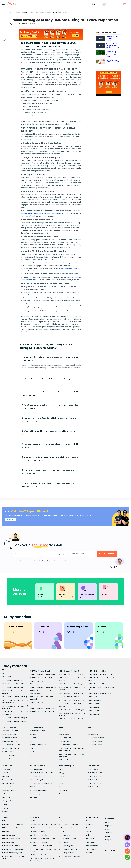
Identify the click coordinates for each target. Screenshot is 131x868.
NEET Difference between (68, 839)
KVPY (32, 752)
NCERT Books (92, 697)
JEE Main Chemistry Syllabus (12, 853)
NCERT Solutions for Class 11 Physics (43, 678)
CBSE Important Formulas (68, 760)
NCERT (4, 673)
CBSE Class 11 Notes (94, 776)
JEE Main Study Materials (39, 780)
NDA (32, 748)
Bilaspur (108, 840)
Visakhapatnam (92, 846)
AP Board (5, 773)
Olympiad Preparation (38, 745)
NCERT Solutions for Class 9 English (72, 710)
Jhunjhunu (109, 854)
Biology (62, 773)
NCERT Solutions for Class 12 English (14, 718)
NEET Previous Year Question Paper (72, 856)
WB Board (5, 812)
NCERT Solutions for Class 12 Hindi (14, 721)
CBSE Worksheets (65, 741)
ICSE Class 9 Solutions (95, 741)
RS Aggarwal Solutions (10, 741)
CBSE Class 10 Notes (95, 780)
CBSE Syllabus (64, 734)
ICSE (89, 731)
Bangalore (90, 828)
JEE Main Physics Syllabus (11, 846)
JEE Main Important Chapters (12, 828)
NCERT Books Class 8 (95, 714)
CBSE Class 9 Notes (94, 783)
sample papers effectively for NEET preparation (41, 213)
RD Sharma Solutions (9, 738)
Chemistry (63, 776)
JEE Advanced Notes (38, 832)
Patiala (89, 832)
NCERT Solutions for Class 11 (40, 671)
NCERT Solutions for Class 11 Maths (43, 674)
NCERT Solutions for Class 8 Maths (100, 674)
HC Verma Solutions (9, 734)
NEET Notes (63, 832)
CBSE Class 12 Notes (95, 773)
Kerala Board (6, 787)
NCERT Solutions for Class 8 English (100, 684)
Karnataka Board (8, 783)
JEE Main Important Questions (13, 824)
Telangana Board (8, 801)
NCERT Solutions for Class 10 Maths (72, 674)
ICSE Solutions (93, 734)
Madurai (89, 853)
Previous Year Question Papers (42, 773)
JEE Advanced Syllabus (38, 842)
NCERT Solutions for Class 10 (69, 671)
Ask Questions (35, 797)
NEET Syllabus (64, 842)
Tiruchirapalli (91, 849)
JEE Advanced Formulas (39, 835)
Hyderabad (90, 839)
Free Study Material (37, 769)
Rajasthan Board (8, 797)
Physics (62, 769)
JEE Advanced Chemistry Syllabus (43, 855)
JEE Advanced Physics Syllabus (41, 846)
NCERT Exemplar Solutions (11, 745)
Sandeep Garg (7, 759)
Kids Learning (35, 794)
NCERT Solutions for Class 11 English (43, 708)
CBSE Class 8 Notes (94, 787)
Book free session (107, 554)
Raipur (108, 836)
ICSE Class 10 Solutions (96, 738)
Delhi (88, 835)
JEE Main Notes (7, 832)
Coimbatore (110, 819)
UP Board (5, 808)
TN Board (5, 805)
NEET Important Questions (69, 824)
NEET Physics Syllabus (67, 846)
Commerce (63, 787)
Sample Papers (36, 776)
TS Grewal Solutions (9, 755)
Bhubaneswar (110, 850)
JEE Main (33, 734)
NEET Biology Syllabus (67, 853)
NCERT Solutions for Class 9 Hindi (71, 719)
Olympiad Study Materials (40, 790)
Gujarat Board (7, 780)
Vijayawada (90, 842)
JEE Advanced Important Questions (43, 824)
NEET (18, 12)
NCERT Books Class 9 (95, 711)
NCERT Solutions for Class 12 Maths (14, 684)
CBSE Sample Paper (66, 738)
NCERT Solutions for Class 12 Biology (15, 697)
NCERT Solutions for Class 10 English (72, 684)
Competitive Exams (37, 731)
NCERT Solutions (7, 677)
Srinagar (108, 843)
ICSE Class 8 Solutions (95, 745)
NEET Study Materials (38, 787)
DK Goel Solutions (8, 752)
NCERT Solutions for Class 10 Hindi (71, 693)
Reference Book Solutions (11, 731)
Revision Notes (93, 769)
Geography (63, 790)
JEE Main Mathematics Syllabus (13, 849)
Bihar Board (6, 776)
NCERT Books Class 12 (95, 700)
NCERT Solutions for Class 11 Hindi (42, 712)
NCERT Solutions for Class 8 (97, 671)
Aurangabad (110, 833)
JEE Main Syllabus (8, 842)
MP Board (5, 794)
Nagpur (108, 826)
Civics (61, 794)
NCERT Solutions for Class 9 (69, 697)
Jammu (108, 847)
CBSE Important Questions (69, 745)
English (61, 783)
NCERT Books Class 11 (95, 704)
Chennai (89, 824)
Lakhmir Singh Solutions (10, 748)
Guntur (108, 829)
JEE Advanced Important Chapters (43, 828)
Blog (12, 12)
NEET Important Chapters (68, 828)
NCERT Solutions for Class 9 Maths (71, 700)
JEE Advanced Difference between (43, 839)
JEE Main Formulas (8, 835)
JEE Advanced (35, 738)
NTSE (32, 755)
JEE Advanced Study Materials (41, 783)
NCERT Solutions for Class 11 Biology (43, 687)
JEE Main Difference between (12, 839)
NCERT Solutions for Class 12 (12, 680)
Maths (61, 780)
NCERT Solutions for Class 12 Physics (15, 687)
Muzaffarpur (91, 821)
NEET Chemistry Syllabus (68, 849)
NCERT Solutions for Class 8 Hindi (99, 693)
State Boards (6, 769)
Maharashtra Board (9, 790)
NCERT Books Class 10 (95, 707)
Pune (107, 822)
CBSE (61, 731)
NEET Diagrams (64, 835)
